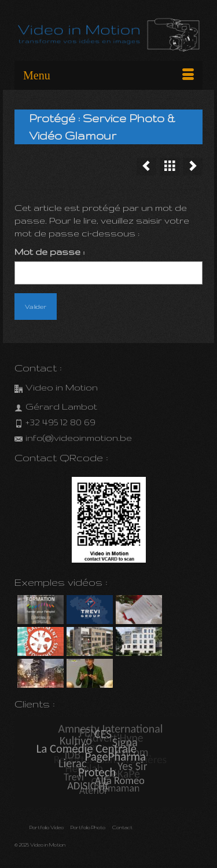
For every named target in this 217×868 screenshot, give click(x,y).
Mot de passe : (108, 266)
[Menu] (108, 75)
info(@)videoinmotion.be (73, 438)
